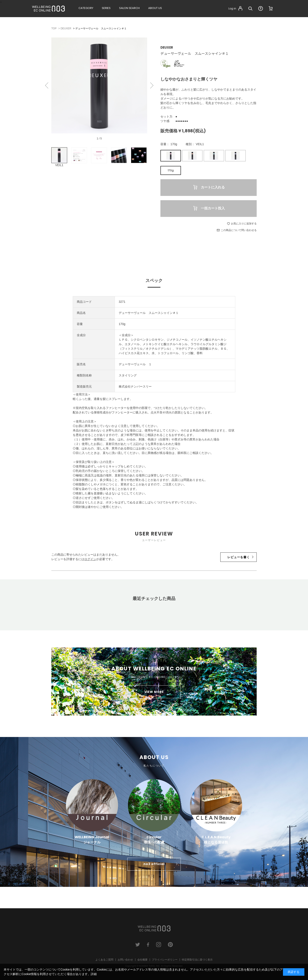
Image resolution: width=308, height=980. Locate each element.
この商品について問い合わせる (239, 230)
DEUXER (167, 47)
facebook (148, 945)
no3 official (154, 864)
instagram (159, 945)
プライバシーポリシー (165, 960)
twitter (138, 945)
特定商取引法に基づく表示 (197, 960)
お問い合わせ (125, 960)
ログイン (90, 559)
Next (151, 85)
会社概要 (142, 960)
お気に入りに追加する (244, 224)
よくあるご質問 (104, 960)
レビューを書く (239, 557)
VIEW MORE (154, 692)
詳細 (94, 974)
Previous (47, 85)
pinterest (170, 945)
